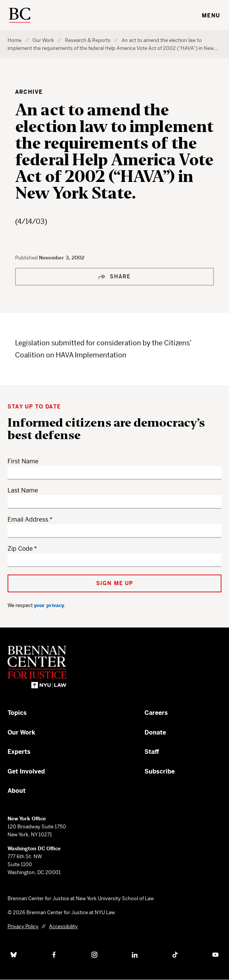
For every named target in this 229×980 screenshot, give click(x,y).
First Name (23, 461)
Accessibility (63, 926)
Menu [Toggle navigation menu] (211, 16)
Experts (19, 752)
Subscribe (160, 771)
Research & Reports (88, 40)
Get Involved (26, 771)
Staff (152, 752)
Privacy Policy (23, 926)
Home (15, 40)
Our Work (43, 40)
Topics (17, 713)
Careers (156, 713)
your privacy (49, 605)
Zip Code (20, 549)
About (17, 791)
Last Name (23, 490)
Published (27, 258)
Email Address (28, 520)
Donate (155, 732)
